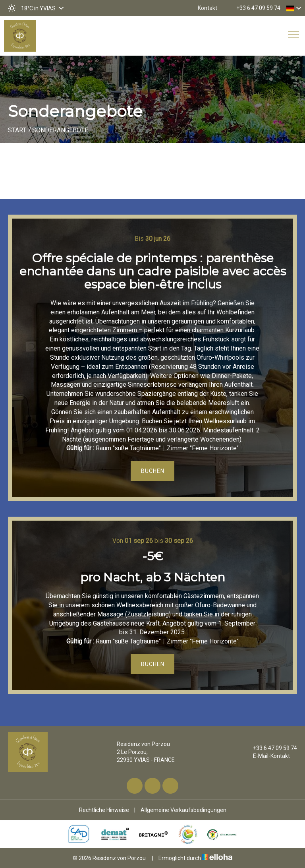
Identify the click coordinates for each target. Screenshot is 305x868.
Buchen (153, 471)
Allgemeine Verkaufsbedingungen (183, 810)
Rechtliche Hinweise (104, 810)
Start (17, 130)
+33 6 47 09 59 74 (270, 748)
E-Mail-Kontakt (267, 756)
